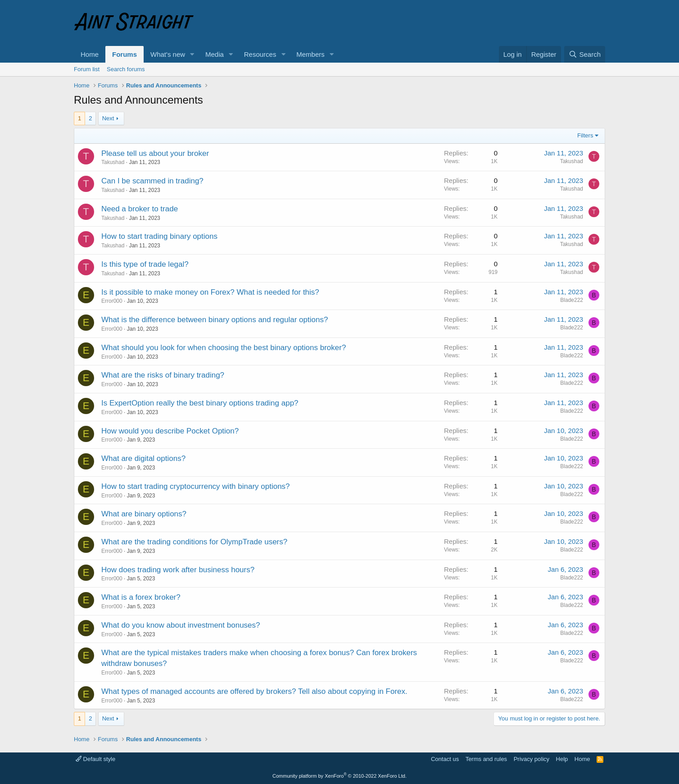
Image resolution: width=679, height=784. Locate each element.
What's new (168, 54)
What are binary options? (144, 514)
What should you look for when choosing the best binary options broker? (224, 348)
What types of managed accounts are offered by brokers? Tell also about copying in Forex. (254, 691)
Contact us (445, 759)
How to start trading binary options (159, 236)
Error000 (112, 301)
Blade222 (572, 300)
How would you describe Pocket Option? (170, 431)
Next (108, 118)
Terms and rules (486, 759)
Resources (260, 54)
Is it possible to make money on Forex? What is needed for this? (210, 292)
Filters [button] (585, 135)
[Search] (585, 54)
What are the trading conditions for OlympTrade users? (194, 542)
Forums (124, 54)
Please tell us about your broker (155, 153)
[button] (192, 54)
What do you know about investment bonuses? (181, 625)
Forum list (87, 69)
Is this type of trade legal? (145, 264)
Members (310, 54)
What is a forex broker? (141, 597)
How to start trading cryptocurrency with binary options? (196, 486)
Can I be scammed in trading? (152, 181)
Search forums (126, 69)
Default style (95, 759)
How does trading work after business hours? (178, 570)
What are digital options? (143, 458)
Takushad (113, 162)
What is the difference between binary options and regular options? (215, 320)
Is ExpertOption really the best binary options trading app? (200, 403)
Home (90, 54)
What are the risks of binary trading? (163, 375)
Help (562, 759)
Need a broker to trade (140, 209)
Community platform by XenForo (339, 776)
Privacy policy (532, 759)
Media (215, 54)
